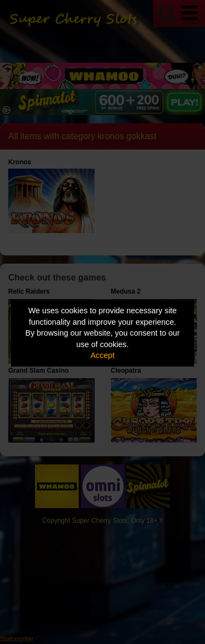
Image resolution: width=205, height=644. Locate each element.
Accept (103, 355)
